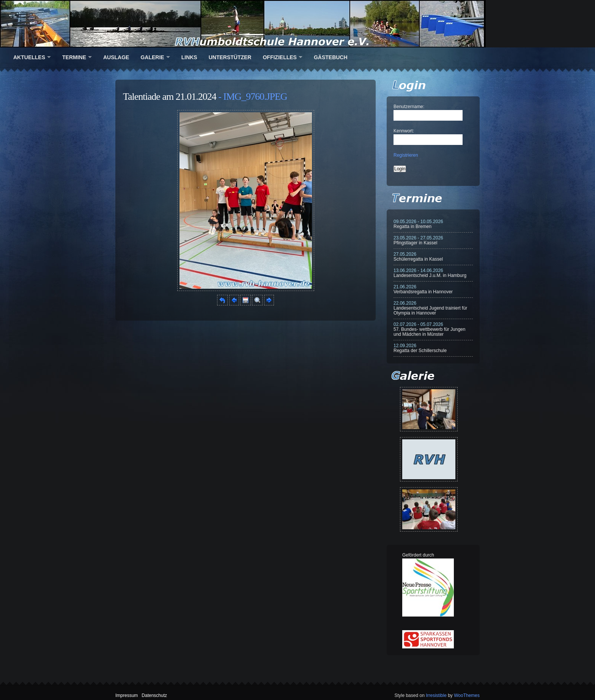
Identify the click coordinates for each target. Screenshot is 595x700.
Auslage (116, 57)
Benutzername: (409, 107)
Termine (74, 57)
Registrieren (406, 155)
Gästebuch (331, 57)
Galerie (152, 57)
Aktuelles (29, 57)
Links (189, 57)
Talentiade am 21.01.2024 (170, 97)
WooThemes (467, 695)
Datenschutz (154, 695)
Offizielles (279, 57)
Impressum (127, 695)
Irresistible (436, 695)
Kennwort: (404, 131)
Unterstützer (230, 57)
